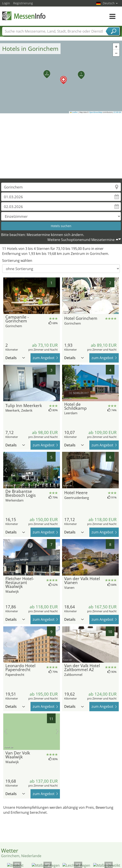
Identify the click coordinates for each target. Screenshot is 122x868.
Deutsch (110, 3)
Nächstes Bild (57, 296)
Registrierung (23, 3)
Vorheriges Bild (6, 296)
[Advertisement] (61, 146)
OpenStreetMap (96, 112)
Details (15, 358)
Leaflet (74, 112)
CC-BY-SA (117, 112)
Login (6, 3)
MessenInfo (24, 16)
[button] (61, 77)
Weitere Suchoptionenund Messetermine (81, 240)
